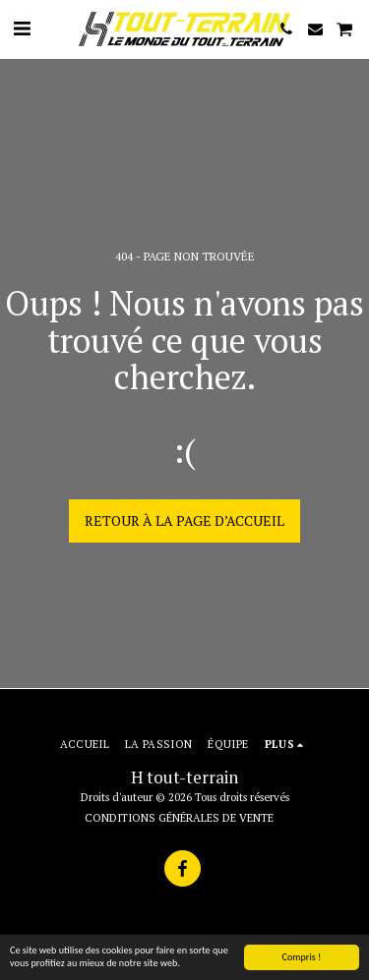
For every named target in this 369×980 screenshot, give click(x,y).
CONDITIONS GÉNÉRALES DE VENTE (179, 817)
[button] (22, 28)
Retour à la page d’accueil (184, 520)
